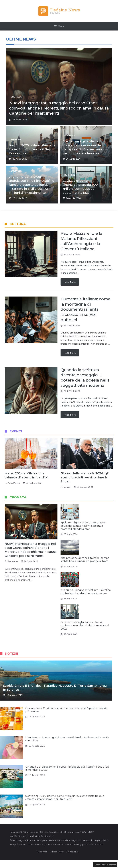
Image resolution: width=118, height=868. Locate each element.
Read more (70, 282)
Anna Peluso (14, 483)
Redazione (13, 561)
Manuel (67, 487)
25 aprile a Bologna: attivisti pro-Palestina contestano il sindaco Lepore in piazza (86, 592)
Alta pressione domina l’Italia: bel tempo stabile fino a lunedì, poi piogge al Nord (85, 560)
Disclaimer (42, 852)
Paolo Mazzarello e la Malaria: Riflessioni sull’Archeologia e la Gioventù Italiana (81, 241)
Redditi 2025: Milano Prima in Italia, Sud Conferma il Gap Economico (32, 149)
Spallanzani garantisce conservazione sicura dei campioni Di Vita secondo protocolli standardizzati (83, 526)
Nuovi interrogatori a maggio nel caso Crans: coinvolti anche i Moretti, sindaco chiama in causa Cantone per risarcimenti (59, 108)
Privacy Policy (57, 852)
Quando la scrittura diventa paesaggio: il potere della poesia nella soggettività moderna (85, 378)
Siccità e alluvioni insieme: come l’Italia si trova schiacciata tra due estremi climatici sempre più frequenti (65, 798)
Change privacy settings (105, 865)
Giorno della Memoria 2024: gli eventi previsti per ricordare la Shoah (85, 477)
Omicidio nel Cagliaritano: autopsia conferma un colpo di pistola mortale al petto (85, 625)
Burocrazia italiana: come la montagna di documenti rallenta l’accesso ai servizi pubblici (86, 309)
